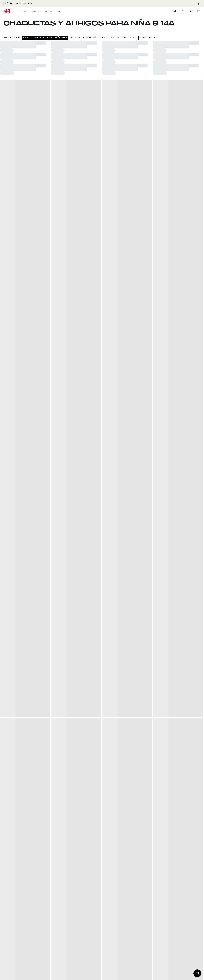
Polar (103, 38)
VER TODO (14, 38)
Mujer (23, 11)
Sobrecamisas (148, 38)
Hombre (36, 11)
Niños (49, 11)
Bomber (75, 38)
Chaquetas (90, 38)
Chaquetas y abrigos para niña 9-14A (45, 38)
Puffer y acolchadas (123, 38)
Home (60, 11)
